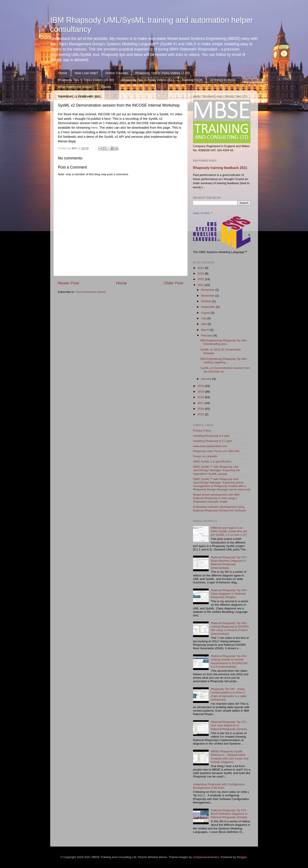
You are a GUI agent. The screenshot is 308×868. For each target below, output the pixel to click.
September (209, 307)
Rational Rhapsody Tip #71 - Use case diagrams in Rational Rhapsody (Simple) (229, 725)
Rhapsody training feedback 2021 (220, 168)
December (208, 290)
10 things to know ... (224, 80)
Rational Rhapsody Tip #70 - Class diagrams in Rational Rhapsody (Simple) (229, 594)
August (206, 313)
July (204, 318)
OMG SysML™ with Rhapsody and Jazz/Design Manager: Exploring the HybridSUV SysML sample (217, 470)
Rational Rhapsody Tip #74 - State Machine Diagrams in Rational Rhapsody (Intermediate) (229, 563)
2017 (201, 403)
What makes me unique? (76, 87)
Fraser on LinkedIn (205, 456)
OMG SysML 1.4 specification (212, 462)
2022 (201, 279)
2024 (201, 268)
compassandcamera (206, 857)
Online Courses (117, 73)
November (208, 296)
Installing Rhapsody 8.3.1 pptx (213, 441)
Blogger (242, 857)
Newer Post (68, 283)
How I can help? (86, 73)
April (204, 324)
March (206, 330)
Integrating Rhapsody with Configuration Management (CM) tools (219, 786)
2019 (201, 392)
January (207, 379)
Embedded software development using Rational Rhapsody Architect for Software (220, 509)
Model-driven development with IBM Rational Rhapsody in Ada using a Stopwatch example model (216, 498)
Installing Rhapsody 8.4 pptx (211, 436)
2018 (201, 397)
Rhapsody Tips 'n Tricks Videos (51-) (148, 80)
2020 (201, 386)
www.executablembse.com (210, 446)
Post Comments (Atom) (91, 292)
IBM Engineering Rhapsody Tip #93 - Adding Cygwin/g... (224, 361)
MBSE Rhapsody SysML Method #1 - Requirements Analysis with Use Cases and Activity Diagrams (230, 757)
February (207, 335)
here (94, 128)
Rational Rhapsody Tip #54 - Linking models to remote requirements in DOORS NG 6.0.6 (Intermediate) (229, 661)
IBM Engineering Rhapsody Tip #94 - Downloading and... (224, 342)
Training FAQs (192, 80)
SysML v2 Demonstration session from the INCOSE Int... (225, 370)
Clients (106, 87)
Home (63, 73)
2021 (201, 285)
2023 (201, 273)
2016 (201, 409)
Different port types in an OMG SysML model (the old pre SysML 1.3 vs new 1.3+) (229, 531)
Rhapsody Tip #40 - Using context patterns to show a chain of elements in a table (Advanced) (229, 694)
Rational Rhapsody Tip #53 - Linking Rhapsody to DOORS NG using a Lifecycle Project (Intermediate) (230, 628)
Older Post (173, 283)
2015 (201, 414)
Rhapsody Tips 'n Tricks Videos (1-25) (163, 73)
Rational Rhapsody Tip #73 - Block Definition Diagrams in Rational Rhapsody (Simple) (229, 814)
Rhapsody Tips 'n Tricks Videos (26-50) (86, 80)
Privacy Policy (202, 431)
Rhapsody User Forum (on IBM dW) (216, 451)
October (207, 301)
